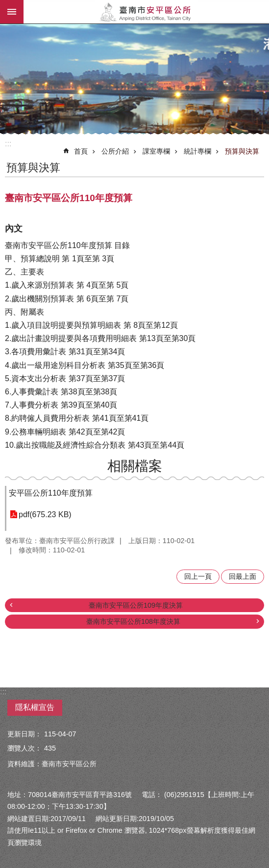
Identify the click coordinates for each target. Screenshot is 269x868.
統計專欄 (197, 151)
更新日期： (24, 734)
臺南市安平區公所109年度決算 (136, 605)
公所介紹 (115, 151)
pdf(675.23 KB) (45, 514)
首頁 (81, 151)
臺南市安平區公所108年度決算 (133, 621)
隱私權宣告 (35, 707)
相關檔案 (135, 466)
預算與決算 (242, 151)
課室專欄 (156, 151)
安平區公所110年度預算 (51, 493)
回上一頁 (198, 576)
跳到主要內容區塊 (5, 5)
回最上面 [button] (243, 576)
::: (8, 144)
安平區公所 (146, 12)
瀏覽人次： (24, 748)
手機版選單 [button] (12, 12)
